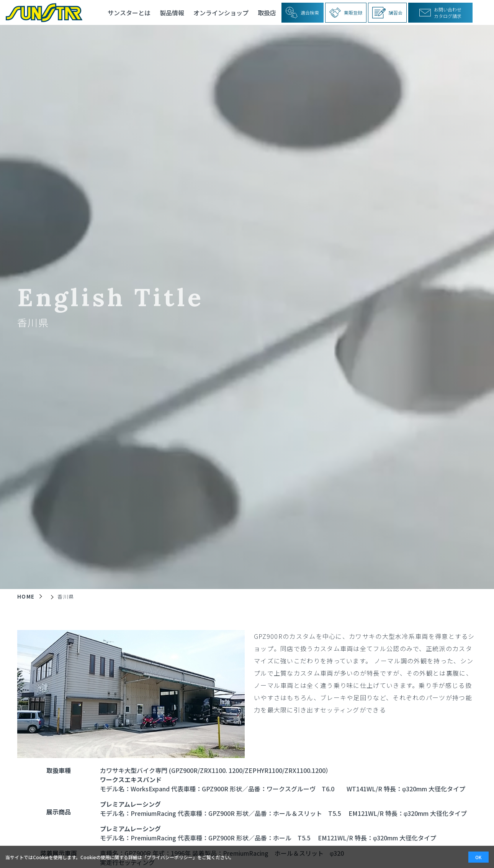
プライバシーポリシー (170, 857)
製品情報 (172, 13)
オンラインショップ (221, 13)
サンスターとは (129, 13)
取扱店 (267, 13)
